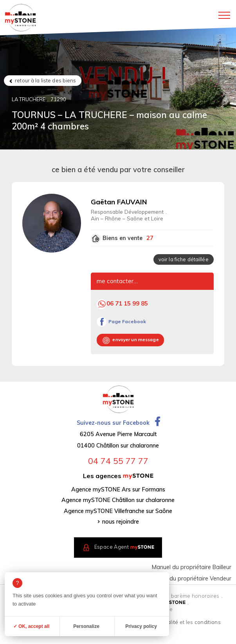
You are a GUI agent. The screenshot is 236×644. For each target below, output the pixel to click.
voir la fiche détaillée (184, 259)
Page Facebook (127, 321)
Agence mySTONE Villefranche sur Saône (118, 511)
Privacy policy (141, 626)
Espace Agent (124, 547)
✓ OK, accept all (32, 626)
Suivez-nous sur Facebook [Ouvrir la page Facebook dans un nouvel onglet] (118, 423)
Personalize (86, 626)
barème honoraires (195, 596)
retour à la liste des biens (45, 80)
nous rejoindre (121, 522)
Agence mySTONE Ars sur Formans (118, 489)
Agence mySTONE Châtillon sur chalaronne (118, 500)
